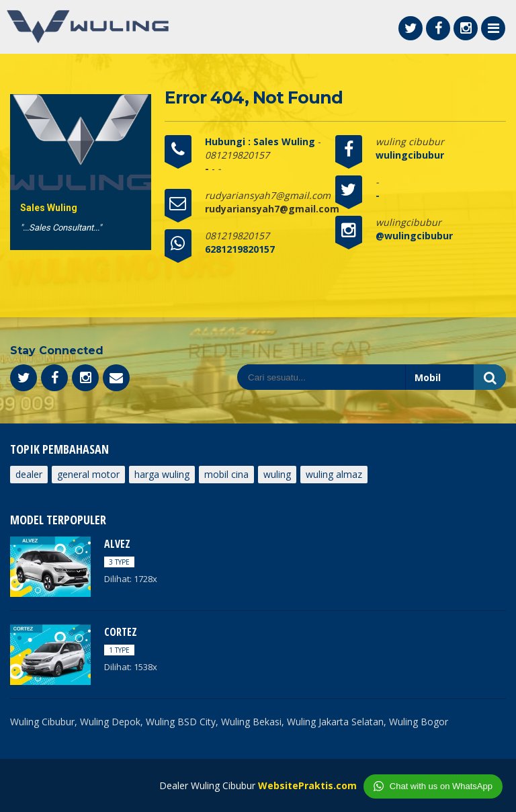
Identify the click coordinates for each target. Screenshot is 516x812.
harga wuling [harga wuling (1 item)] (162, 474)
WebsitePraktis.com (307, 785)
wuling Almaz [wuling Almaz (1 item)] (334, 474)
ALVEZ (117, 544)
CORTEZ (121, 632)
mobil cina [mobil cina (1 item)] (226, 474)
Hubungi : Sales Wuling (261, 141)
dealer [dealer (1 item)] (29, 474)
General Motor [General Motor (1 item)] (88, 474)
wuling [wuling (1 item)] (277, 474)
